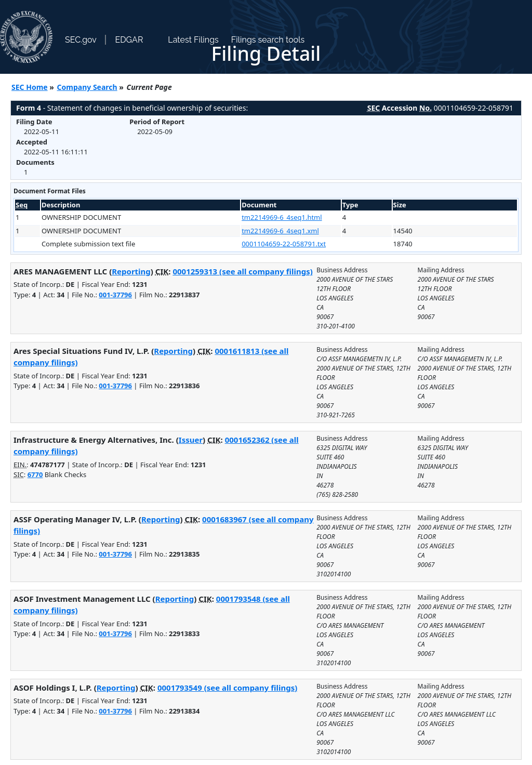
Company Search (87, 87)
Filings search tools (268, 40)
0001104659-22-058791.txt (284, 244)
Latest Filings (193, 40)
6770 (35, 474)
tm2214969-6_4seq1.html (282, 217)
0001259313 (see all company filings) (242, 271)
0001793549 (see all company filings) (227, 688)
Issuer (191, 440)
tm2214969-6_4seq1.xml (280, 231)
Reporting (131, 271)
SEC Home (30, 87)
